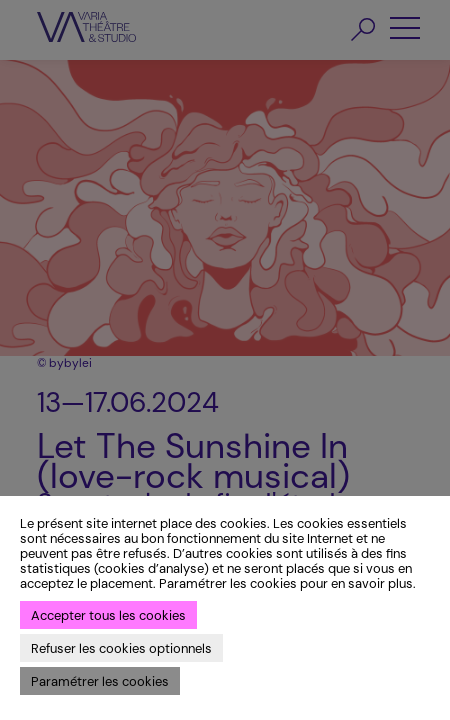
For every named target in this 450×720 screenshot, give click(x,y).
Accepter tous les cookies (108, 615)
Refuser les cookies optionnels (121, 648)
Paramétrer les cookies (100, 681)
